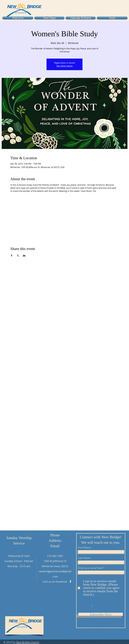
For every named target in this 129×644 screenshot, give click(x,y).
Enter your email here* (91, 568)
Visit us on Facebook (55, 582)
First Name (84, 547)
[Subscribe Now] (101, 614)
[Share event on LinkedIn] (24, 256)
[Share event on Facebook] (12, 256)
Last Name (84, 558)
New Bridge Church (28, 642)
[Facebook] (70, 582)
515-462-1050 (55, 556)
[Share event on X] (18, 256)
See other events (65, 66)
